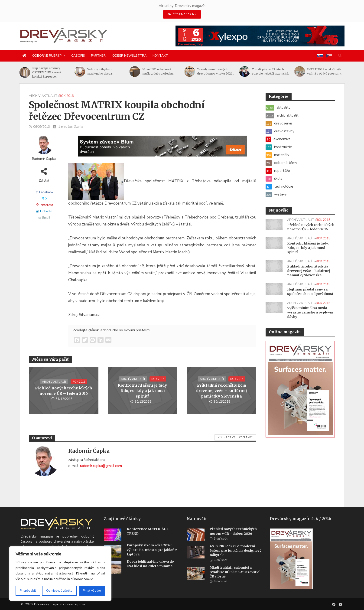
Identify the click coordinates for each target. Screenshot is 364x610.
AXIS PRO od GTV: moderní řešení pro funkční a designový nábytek (236, 558)
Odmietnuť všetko (59, 591)
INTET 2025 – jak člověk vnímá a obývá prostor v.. (342, 71)
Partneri (99, 56)
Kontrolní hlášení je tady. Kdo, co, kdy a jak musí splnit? (143, 391)
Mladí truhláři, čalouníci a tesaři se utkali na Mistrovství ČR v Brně (234, 579)
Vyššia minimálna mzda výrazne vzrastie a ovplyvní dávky (310, 312)
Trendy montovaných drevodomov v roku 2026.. (233, 71)
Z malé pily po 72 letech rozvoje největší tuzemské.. (288, 71)
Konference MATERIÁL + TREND (148, 538)
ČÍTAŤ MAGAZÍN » (182, 14)
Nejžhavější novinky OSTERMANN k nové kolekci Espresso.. (64, 72)
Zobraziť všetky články (235, 437)
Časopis (78, 56)
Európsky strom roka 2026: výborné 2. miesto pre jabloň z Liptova (152, 557)
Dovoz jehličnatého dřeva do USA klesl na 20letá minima (150, 571)
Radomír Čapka (44, 159)
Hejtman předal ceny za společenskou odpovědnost (310, 292)
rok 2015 (79, 382)
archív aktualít (43, 96)
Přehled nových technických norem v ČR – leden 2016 (64, 391)
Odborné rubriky (47, 56)
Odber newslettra (129, 56)
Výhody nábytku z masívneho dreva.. (118, 71)
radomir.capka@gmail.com (101, 466)
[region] (60, 574)
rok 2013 (66, 96)
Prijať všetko (92, 591)
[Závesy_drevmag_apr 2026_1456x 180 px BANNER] (162, 149)
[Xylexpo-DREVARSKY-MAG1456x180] (260, 36)
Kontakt (160, 56)
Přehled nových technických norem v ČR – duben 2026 (233, 538)
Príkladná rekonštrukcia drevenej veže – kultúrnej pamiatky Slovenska (221, 391)
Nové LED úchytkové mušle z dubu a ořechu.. (176, 71)
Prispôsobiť (28, 591)
